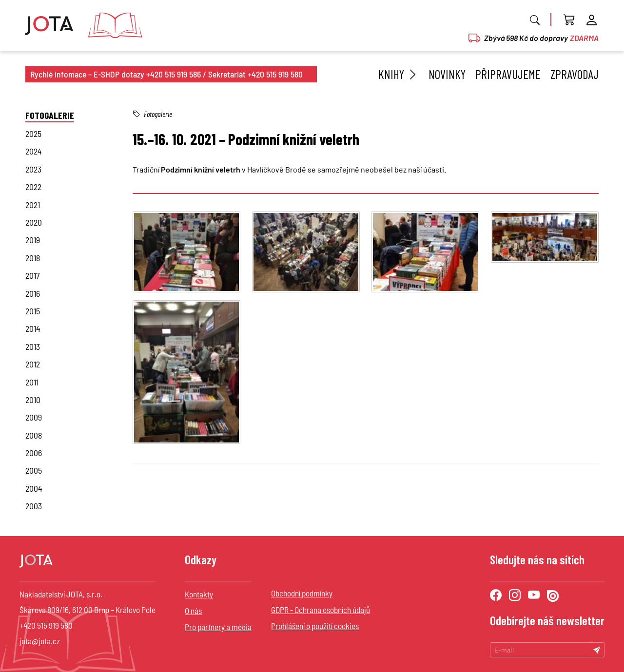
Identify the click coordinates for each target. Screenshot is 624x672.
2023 (33, 169)
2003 (34, 506)
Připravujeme (508, 74)
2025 (33, 134)
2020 (34, 222)
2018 (33, 258)
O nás (193, 611)
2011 (32, 382)
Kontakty (199, 594)
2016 (33, 293)
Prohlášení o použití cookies (315, 626)
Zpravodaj (575, 74)
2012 (33, 364)
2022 (33, 187)
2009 (34, 417)
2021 (33, 205)
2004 (34, 488)
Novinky (447, 74)
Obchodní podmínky (302, 593)
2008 (34, 435)
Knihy (399, 74)
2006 (34, 453)
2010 (33, 400)
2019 (33, 240)
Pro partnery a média (218, 627)
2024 (34, 151)
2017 (32, 275)
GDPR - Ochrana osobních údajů (321, 610)
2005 (34, 470)
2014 (33, 328)
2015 (33, 311)
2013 (33, 346)
